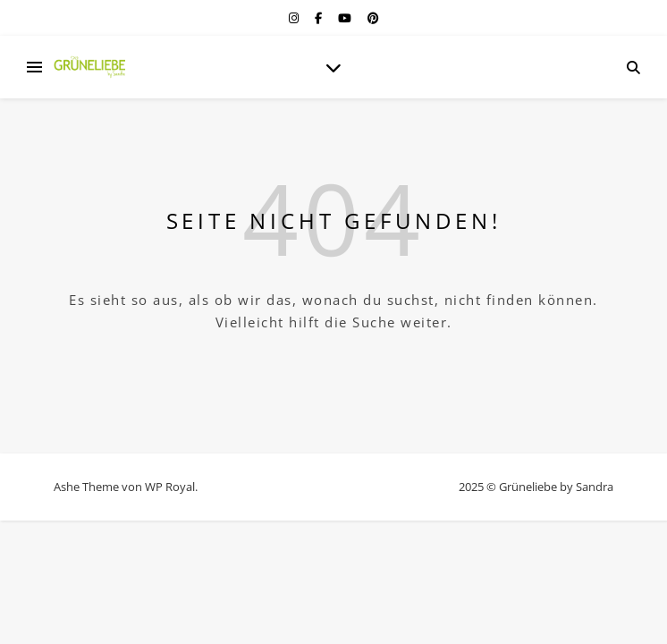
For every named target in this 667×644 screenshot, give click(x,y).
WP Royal (170, 487)
